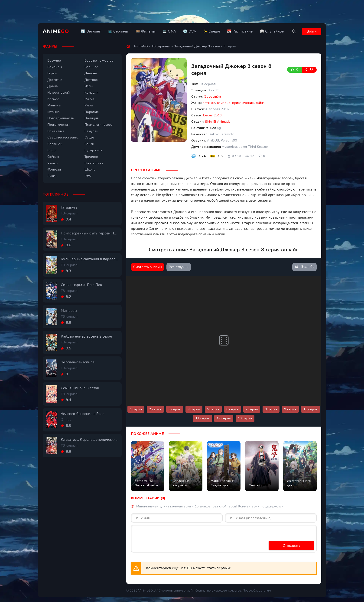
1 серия (136, 409)
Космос (53, 99)
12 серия (224, 418)
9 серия (290, 409)
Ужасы (53, 163)
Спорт (52, 150)
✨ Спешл (212, 31)
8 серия (271, 409)
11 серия (203, 418)
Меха (89, 105)
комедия (224, 103)
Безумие (54, 61)
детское (209, 103)
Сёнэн (89, 144)
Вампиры (55, 67)
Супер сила (94, 150)
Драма (53, 86)
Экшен (53, 176)
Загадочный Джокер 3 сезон (197, 46)
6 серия (232, 409)
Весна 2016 (212, 115)
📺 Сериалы (118, 31)
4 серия (194, 409)
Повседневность (61, 118)
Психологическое (99, 125)
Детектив (55, 80)
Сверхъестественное (64, 137)
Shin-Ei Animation (219, 122)
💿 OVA (190, 31)
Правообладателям (257, 591)
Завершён (212, 97)
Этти (88, 176)
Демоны (91, 73)
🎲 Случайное (272, 31)
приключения (243, 103)
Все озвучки (179, 267)
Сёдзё (89, 137)
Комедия (91, 93)
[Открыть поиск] (294, 31)
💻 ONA (169, 31)
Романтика (56, 131)
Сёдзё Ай (55, 144)
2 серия (155, 409)
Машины (54, 105)
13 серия (245, 418)
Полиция (92, 118)
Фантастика (94, 163)
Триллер (91, 157)
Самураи (91, 131)
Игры (89, 86)
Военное (91, 67)
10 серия (310, 409)
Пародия (92, 112)
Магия (90, 99)
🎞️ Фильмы (145, 31)
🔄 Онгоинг (91, 31)
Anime (56, 31)
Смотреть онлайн (148, 267)
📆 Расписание (240, 31)
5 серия (213, 409)
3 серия (175, 409)
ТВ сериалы (161, 46)
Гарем (52, 73)
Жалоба (304, 267)
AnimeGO (141, 46)
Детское (91, 80)
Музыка (54, 112)
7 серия (252, 409)
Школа (90, 169)
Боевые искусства (99, 61)
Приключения (58, 125)
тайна (260, 103)
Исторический (59, 93)
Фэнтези (54, 169)
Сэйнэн (53, 157)
